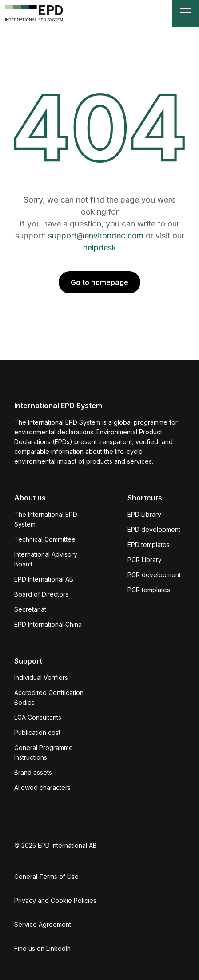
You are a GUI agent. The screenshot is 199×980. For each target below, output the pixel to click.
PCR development (154, 575)
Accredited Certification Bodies (49, 697)
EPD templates (149, 545)
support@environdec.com (96, 236)
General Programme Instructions (44, 752)
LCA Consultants (38, 717)
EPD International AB (44, 579)
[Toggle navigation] (186, 13)
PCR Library (145, 560)
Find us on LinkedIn (42, 948)
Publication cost (37, 732)
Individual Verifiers (41, 677)
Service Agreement (43, 924)
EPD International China (48, 624)
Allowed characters (42, 787)
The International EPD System (46, 519)
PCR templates (149, 590)
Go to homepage (99, 282)
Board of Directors (41, 594)
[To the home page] (34, 13)
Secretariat (30, 609)
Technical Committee (45, 539)
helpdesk (100, 248)
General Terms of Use (46, 877)
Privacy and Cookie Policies (55, 900)
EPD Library (144, 514)
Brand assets (33, 772)
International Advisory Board (46, 559)
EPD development (154, 529)
